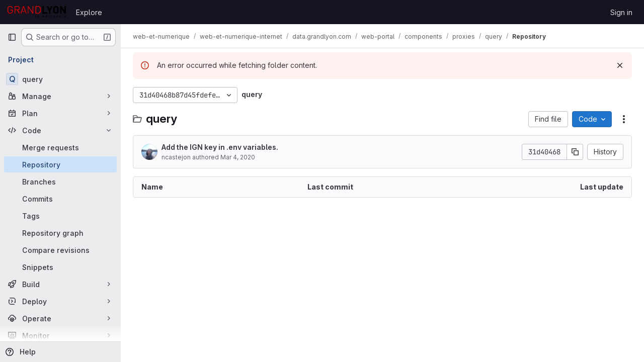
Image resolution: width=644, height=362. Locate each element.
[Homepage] (37, 12)
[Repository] (60, 164)
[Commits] (60, 199)
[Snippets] (60, 267)
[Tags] (60, 216)
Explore (89, 12)
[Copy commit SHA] (575, 152)
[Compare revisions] (60, 250)
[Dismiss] (620, 65)
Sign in (621, 12)
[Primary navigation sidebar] (12, 37)
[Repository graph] (60, 233)
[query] (60, 79)
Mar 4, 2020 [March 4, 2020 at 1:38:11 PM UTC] (238, 157)
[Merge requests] (60, 147)
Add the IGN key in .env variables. (220, 147)
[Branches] (60, 182)
